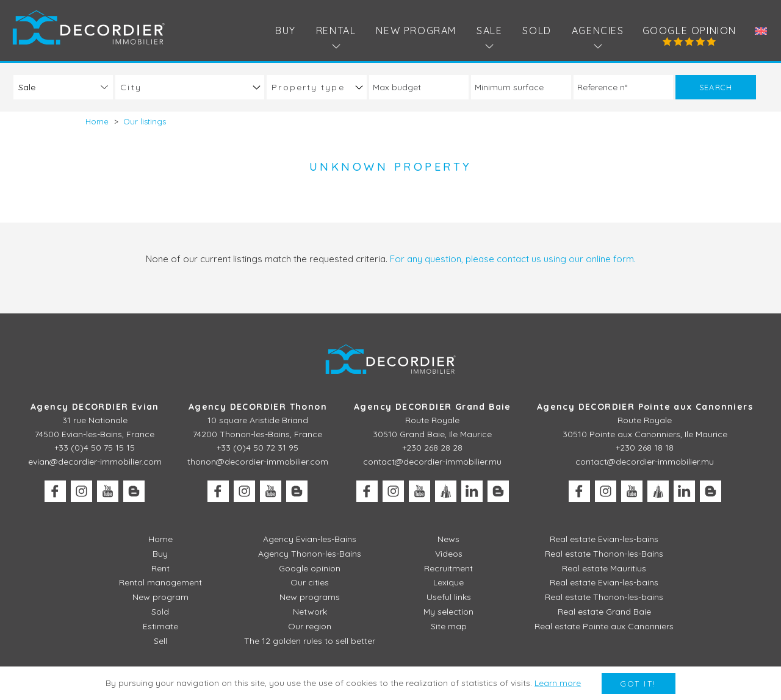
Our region (310, 626)
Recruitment (448, 568)
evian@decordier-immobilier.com (95, 462)
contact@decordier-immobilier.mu (432, 462)
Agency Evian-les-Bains (310, 539)
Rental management (160, 582)
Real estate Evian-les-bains (604, 539)
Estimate (160, 626)
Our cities (310, 582)
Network (310, 612)
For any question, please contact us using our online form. (513, 259)
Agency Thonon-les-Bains (310, 554)
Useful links (449, 597)
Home (160, 539)
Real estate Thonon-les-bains (604, 597)
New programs (310, 597)
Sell (160, 641)
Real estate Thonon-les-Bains (604, 554)
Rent (160, 568)
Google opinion (689, 30)
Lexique (448, 582)
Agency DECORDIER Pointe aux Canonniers (645, 407)
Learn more (558, 683)
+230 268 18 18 (645, 448)
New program (416, 30)
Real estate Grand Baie (604, 612)
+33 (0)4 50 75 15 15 (95, 448)
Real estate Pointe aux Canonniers (604, 626)
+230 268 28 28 (432, 448)
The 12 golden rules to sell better (310, 641)
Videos (449, 554)
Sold (537, 30)
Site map (449, 626)
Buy (286, 30)
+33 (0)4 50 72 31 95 (257, 448)
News (448, 539)
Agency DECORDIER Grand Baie (433, 407)
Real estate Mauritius (604, 568)
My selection (448, 612)
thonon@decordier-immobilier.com (258, 462)
